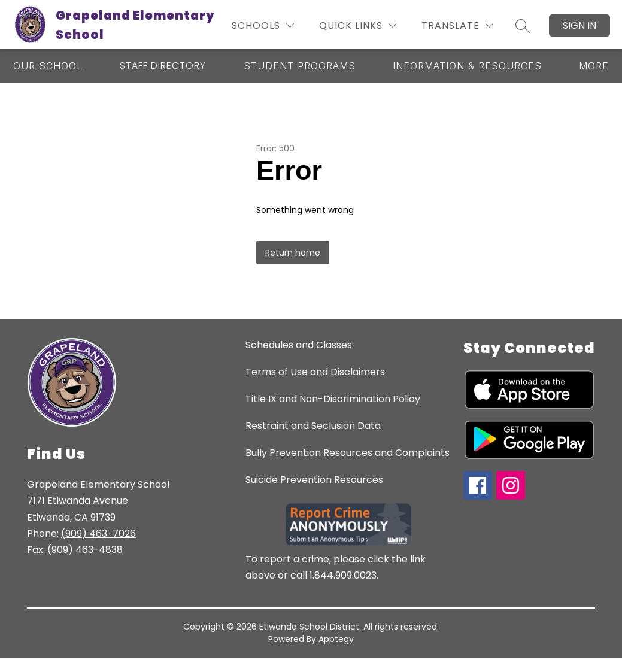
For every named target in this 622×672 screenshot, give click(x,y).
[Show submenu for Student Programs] (300, 66)
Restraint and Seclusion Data (313, 426)
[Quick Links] (358, 25)
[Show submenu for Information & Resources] (467, 66)
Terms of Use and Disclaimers (315, 372)
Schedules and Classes (299, 345)
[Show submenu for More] (594, 66)
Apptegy (336, 639)
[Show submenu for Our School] (48, 66)
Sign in (579, 25)
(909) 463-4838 (85, 550)
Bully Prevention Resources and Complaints (348, 453)
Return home (293, 253)
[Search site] (523, 26)
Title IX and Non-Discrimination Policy (333, 399)
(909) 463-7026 (98, 533)
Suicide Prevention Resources (314, 480)
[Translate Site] (457, 25)
